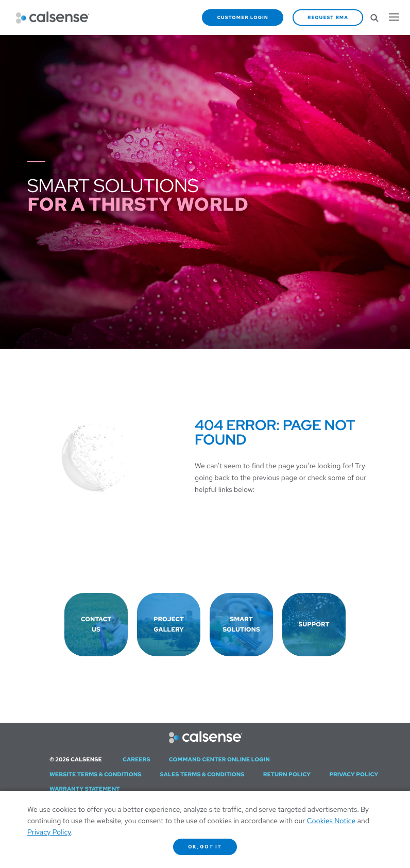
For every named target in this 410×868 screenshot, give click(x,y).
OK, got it (205, 847)
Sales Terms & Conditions (202, 775)
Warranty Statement (85, 789)
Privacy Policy (354, 775)
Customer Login (243, 18)
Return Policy (287, 775)
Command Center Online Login (219, 760)
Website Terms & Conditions (96, 775)
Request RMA (328, 18)
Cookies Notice (331, 821)
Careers (136, 760)
